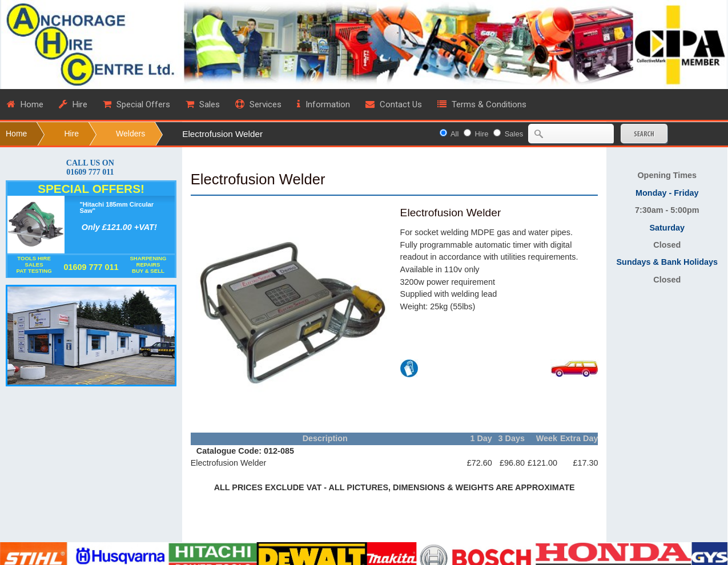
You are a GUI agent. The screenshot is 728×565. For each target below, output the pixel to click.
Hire (71, 134)
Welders (130, 134)
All (455, 134)
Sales (514, 134)
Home (16, 134)
